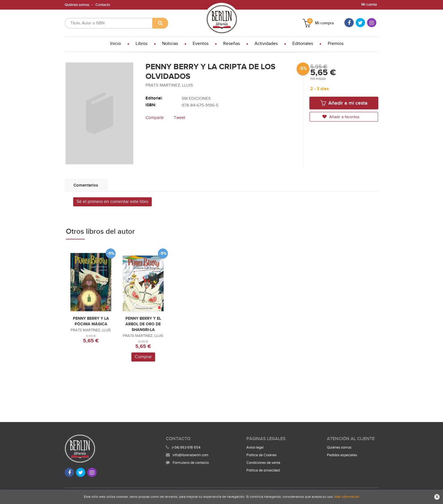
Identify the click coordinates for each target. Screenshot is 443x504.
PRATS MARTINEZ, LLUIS (169, 85)
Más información (347, 497)
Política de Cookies (261, 455)
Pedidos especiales (342, 455)
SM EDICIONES (196, 99)
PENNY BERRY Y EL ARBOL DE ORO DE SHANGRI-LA (143, 324)
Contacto (103, 5)
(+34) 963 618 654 (186, 447)
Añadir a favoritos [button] (341, 117)
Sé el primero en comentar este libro (112, 202)
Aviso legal (255, 447)
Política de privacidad (263, 470)
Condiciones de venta (263, 463)
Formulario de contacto (187, 463)
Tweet (179, 118)
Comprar (143, 357)
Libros (142, 44)
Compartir (155, 118)
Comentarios (86, 185)
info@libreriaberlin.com (187, 455)
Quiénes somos (77, 5)
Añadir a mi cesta (344, 103)
